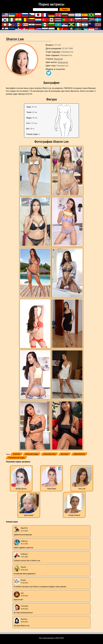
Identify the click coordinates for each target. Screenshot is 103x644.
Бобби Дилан (21, 489)
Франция (58, 59)
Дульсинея (29, 515)
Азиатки (17, 454)
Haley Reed (51, 489)
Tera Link (82, 489)
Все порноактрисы (47, 638)
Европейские (79, 454)
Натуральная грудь (16, 458)
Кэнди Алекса (74, 515)
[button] (35, 171)
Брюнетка (63, 62)
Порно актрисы (51, 4)
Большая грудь (32, 454)
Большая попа (49, 454)
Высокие (65, 454)
